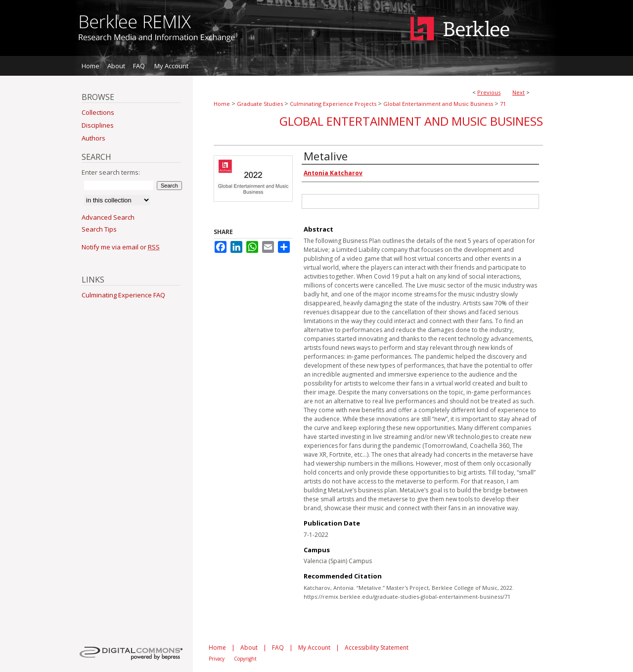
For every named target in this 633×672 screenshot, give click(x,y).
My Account (314, 648)
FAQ (278, 648)
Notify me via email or (121, 247)
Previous (489, 92)
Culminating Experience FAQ (123, 295)
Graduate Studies (260, 104)
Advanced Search (108, 217)
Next (519, 92)
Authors (93, 138)
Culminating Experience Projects (333, 104)
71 (503, 104)
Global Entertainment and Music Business (438, 104)
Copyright (245, 659)
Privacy (217, 659)
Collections (98, 112)
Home (222, 104)
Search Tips (99, 229)
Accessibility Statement (377, 648)
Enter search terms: (111, 172)
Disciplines (98, 125)
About (249, 648)
